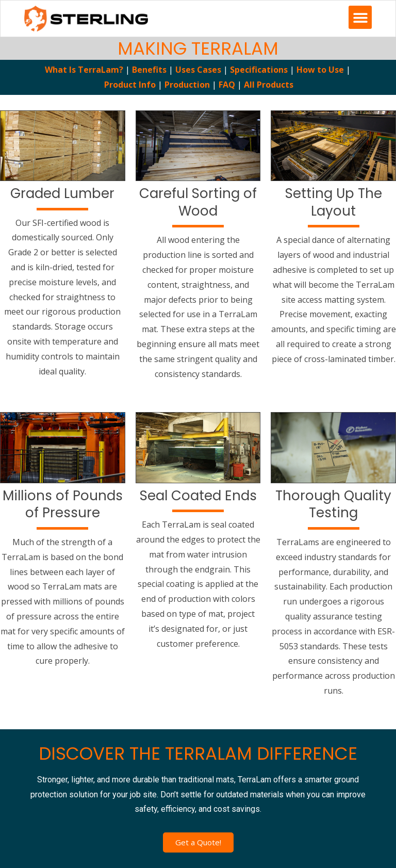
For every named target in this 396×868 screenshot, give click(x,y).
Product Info (131, 85)
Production (187, 85)
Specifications (259, 70)
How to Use (320, 70)
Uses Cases (198, 70)
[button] (360, 17)
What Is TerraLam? (84, 70)
